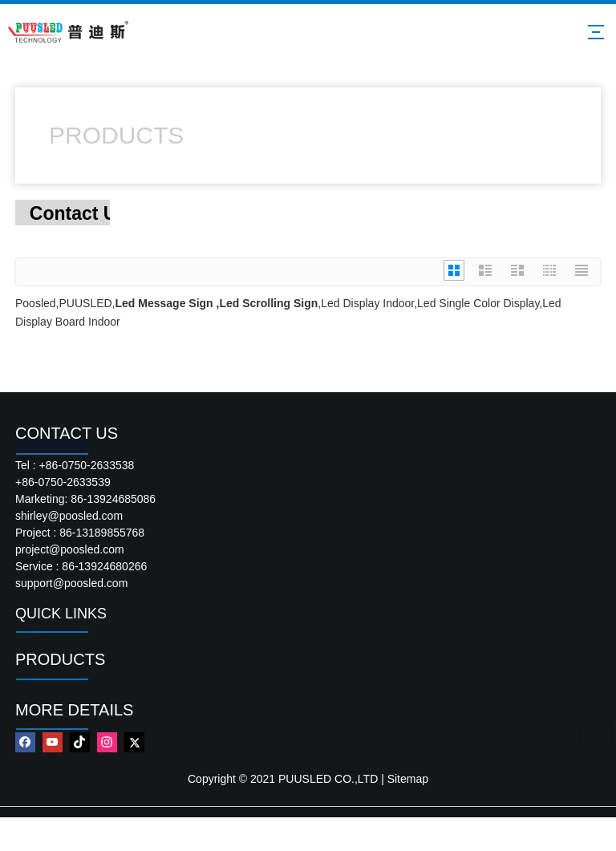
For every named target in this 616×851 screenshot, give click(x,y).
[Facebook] (25, 742)
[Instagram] (107, 742)
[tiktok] (80, 742)
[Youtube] (53, 742)
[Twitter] (134, 742)
